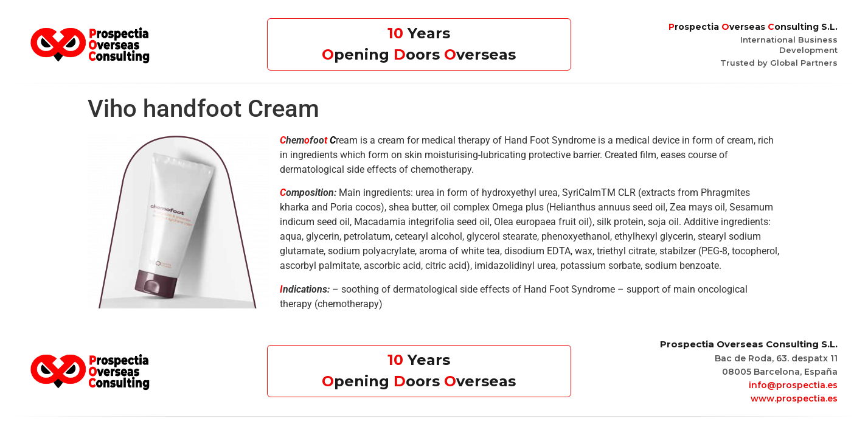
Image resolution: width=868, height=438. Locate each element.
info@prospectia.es (793, 385)
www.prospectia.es (794, 398)
